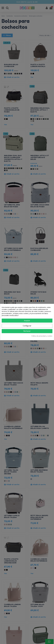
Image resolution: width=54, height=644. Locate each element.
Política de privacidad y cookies (42, 336)
